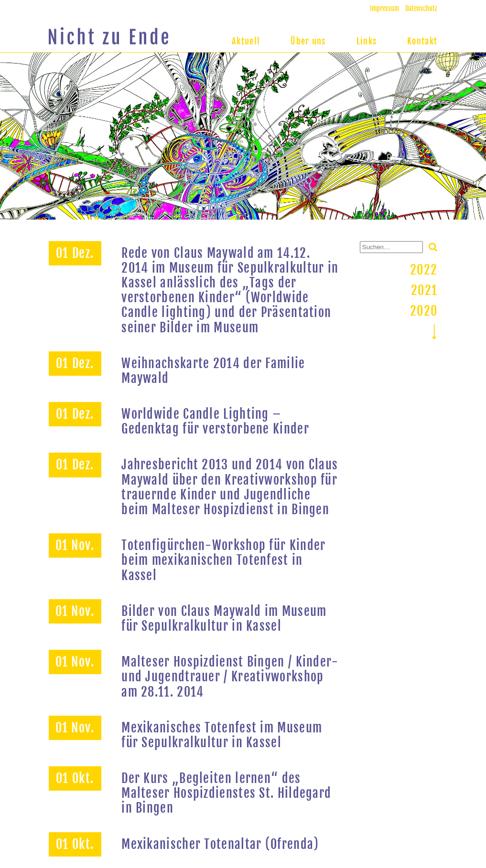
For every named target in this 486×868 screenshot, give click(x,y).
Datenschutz (421, 8)
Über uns (308, 41)
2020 (424, 311)
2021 (424, 290)
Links (367, 41)
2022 (424, 270)
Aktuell (246, 41)
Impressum (384, 8)
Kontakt (422, 41)
